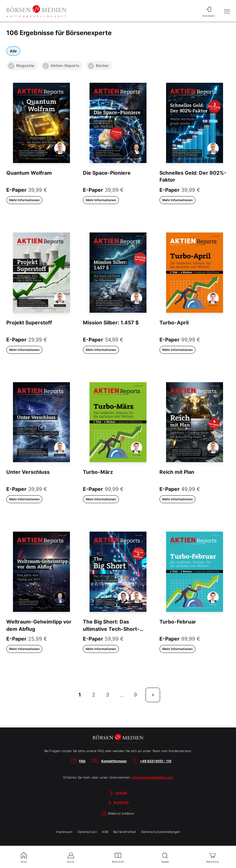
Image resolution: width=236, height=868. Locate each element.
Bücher (98, 66)
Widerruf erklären (118, 814)
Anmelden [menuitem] (208, 11)
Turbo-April (174, 322)
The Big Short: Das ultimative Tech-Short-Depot (111, 629)
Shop (118, 793)
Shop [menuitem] (24, 857)
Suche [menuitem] (165, 857)
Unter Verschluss (28, 472)
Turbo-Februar (178, 622)
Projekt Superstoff (29, 322)
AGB (105, 832)
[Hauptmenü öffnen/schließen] (227, 11)
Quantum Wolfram (29, 173)
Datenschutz (87, 832)
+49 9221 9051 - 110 (156, 761)
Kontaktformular (114, 761)
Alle (13, 51)
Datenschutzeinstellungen (161, 832)
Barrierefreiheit (125, 832)
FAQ (82, 761)
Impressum (64, 832)
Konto (118, 803)
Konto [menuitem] (71, 857)
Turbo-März (98, 472)
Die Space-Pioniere (107, 173)
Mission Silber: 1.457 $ (111, 322)
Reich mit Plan (177, 472)
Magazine (21, 66)
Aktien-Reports (61, 66)
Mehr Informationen (24, 200)
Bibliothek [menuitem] (118, 857)
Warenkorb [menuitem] (212, 857)
